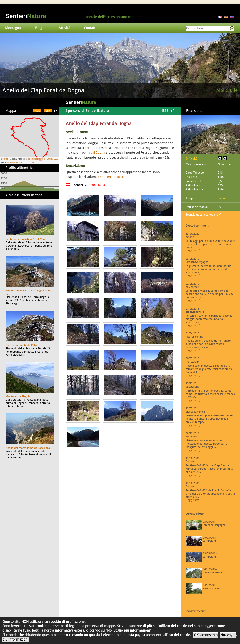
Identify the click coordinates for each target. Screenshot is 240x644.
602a (102, 185)
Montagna (13, 28)
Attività (64, 28)
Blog (39, 28)
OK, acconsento (206, 635)
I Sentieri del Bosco (112, 177)
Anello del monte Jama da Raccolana (28, 448)
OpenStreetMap (15, 162)
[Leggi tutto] (193, 251)
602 (94, 185)
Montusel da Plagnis (18, 397)
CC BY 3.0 (52, 159)
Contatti (90, 28)
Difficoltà (192, 159)
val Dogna (98, 153)
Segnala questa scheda (200, 215)
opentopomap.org (37, 159)
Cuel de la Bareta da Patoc (22, 345)
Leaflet (5, 159)
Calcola (222, 198)
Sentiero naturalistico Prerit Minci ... (28, 239)
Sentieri (26, 16)
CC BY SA (29, 162)
